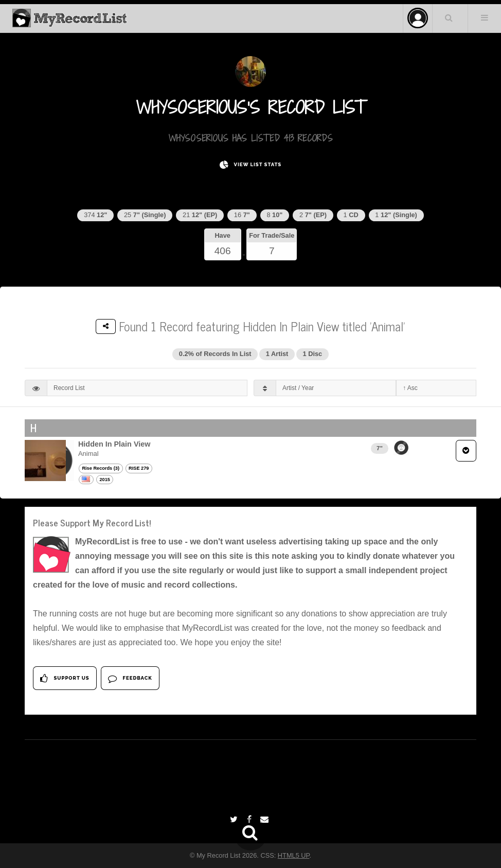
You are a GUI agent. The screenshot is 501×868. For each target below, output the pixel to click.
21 (200, 215)
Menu (485, 17)
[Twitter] (235, 819)
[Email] (266, 819)
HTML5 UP (294, 855)
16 (242, 215)
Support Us (65, 678)
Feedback (130, 678)
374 (95, 215)
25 (145, 215)
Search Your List (449, 17)
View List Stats (251, 165)
